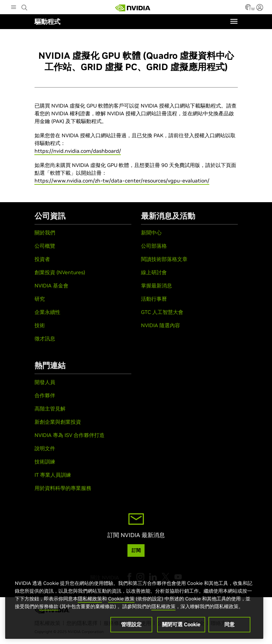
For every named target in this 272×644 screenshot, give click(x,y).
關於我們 (45, 233)
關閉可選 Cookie (181, 626)
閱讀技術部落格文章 (164, 259)
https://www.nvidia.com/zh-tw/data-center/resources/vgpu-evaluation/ (122, 181)
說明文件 (45, 448)
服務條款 (49, 608)
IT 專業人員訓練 (53, 475)
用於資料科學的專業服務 (63, 488)
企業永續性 (47, 312)
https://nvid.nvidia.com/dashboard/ (78, 151)
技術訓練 (45, 462)
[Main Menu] (14, 8)
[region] (134, 604)
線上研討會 (154, 272)
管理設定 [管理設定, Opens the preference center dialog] (131, 626)
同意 (229, 626)
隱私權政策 (90, 600)
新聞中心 (151, 233)
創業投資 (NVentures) (60, 272)
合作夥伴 (45, 395)
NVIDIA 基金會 (51, 286)
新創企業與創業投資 (58, 422)
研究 (40, 299)
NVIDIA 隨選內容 (161, 325)
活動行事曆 (154, 299)
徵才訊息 (45, 338)
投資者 (42, 259)
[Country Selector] (248, 9)
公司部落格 (154, 246)
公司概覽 (45, 246)
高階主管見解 (50, 409)
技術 (40, 325)
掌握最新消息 (156, 286)
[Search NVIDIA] (25, 6)
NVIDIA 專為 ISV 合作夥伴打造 (70, 435)
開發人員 (45, 382)
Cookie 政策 (121, 600)
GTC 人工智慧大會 (162, 312)
